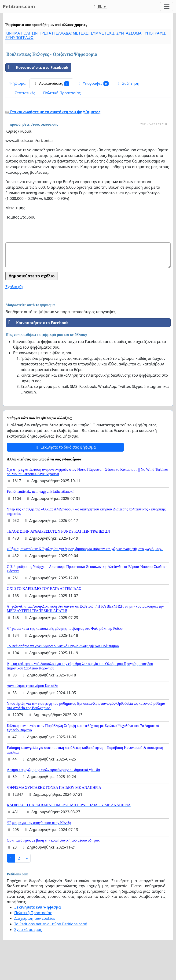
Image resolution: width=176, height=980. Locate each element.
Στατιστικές (22, 93)
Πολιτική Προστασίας (62, 93)
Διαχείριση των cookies (35, 918)
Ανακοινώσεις (51, 83)
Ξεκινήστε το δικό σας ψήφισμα (65, 447)
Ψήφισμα (17, 83)
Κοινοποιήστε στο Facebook (37, 67)
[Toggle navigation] (167, 7)
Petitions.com (19, 6)
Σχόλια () (14, 287)
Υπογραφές (93, 83)
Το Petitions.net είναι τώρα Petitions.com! (51, 924)
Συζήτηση (128, 83)
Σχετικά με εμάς (28, 930)
